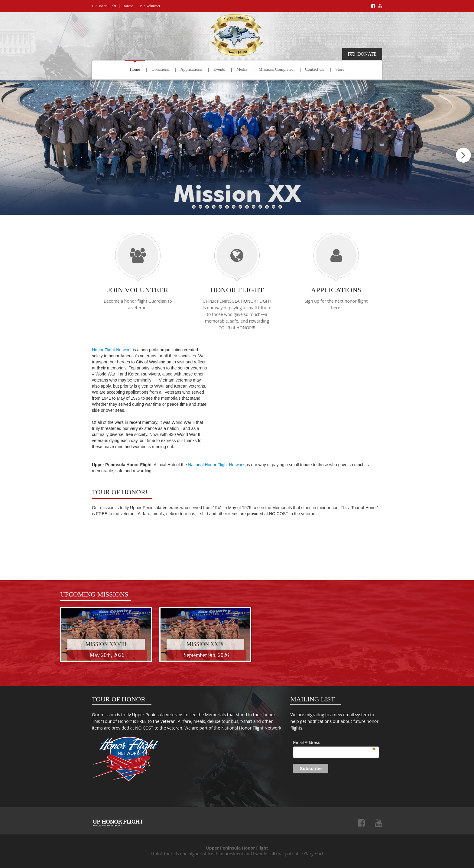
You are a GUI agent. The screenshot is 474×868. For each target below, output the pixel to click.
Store (340, 69)
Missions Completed (276, 69)
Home (135, 69)
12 (267, 207)
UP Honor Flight (104, 6)
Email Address (334, 743)
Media (242, 69)
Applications (191, 69)
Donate (128, 6)
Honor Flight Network (112, 350)
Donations (160, 69)
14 (280, 207)
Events (219, 69)
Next (463, 155)
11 (260, 207)
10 (254, 207)
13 (274, 207)
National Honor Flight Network (216, 465)
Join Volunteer (150, 6)
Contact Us (315, 69)
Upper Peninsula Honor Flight (118, 823)
